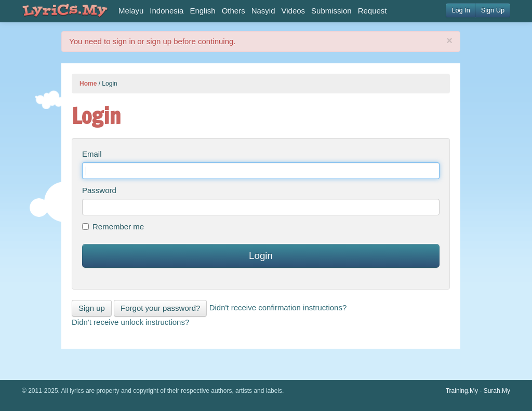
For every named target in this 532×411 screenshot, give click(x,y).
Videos (294, 11)
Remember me (113, 227)
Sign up (92, 308)
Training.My (462, 391)
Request (373, 11)
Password (99, 190)
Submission (331, 11)
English (202, 11)
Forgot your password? (160, 308)
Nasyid (263, 11)
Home (88, 84)
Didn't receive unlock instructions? (130, 322)
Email (92, 154)
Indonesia (167, 11)
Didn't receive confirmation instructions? (278, 307)
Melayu (131, 11)
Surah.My (497, 391)
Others (234, 11)
